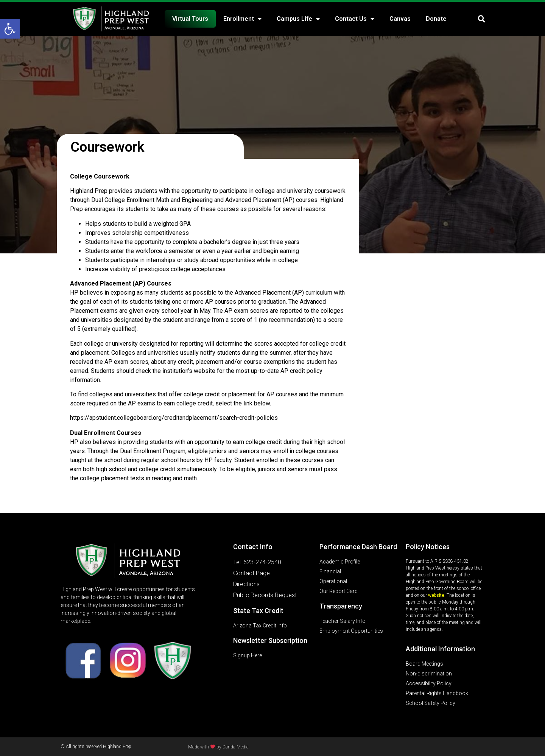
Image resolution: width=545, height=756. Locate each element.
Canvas (400, 19)
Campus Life (298, 19)
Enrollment (242, 19)
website (436, 595)
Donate (436, 19)
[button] (10, 29)
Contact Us (355, 19)
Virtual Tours (190, 19)
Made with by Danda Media (218, 747)
